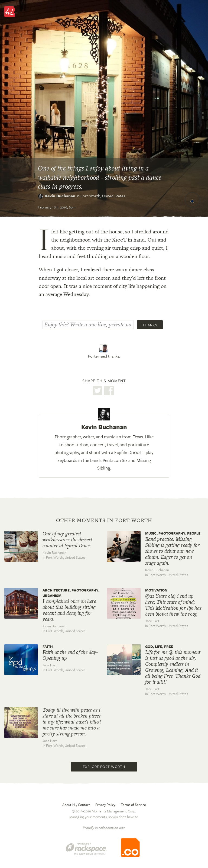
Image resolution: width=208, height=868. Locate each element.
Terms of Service (133, 805)
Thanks (150, 325)
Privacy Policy (105, 805)
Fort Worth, (103, 196)
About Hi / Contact (76, 805)
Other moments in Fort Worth (104, 520)
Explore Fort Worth (104, 767)
